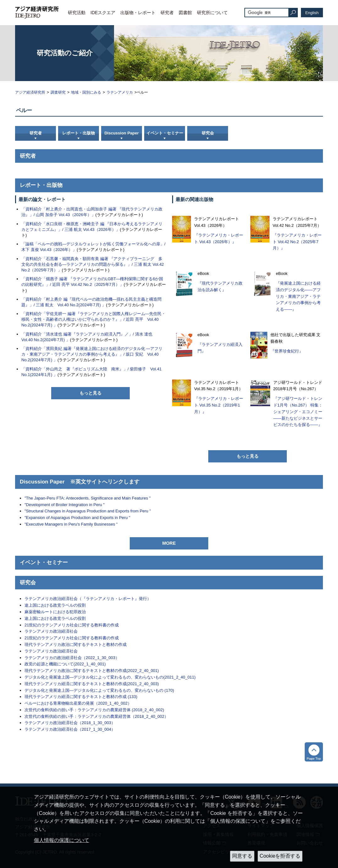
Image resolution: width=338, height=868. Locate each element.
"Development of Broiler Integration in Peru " (65, 505)
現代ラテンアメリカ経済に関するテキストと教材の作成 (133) (81, 697)
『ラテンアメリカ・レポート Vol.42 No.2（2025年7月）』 (297, 242)
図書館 (185, 13)
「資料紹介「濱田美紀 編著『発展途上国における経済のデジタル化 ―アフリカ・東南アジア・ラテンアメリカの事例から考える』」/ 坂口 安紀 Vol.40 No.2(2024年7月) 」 (92, 354)
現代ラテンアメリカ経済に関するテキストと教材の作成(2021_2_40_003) (92, 684)
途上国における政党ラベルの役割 (55, 605)
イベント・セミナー (165, 133)
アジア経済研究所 (30, 92)
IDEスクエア (103, 13)
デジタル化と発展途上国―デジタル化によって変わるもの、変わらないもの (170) (99, 690)
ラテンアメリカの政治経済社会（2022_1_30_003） (72, 658)
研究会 (208, 133)
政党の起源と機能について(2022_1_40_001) (65, 664)
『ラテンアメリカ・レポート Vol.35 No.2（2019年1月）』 (219, 405)
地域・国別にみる (86, 92)
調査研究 (58, 92)
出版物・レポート (138, 13)
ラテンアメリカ (120, 92)
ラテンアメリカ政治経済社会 (51, 631)
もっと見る (90, 393)
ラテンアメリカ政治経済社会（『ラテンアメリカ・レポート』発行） (88, 599)
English (312, 13)
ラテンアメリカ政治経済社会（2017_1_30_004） (70, 729)
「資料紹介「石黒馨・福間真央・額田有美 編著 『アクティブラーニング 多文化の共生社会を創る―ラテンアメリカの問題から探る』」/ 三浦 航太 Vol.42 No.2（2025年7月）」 (93, 264)
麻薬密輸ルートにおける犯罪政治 (55, 612)
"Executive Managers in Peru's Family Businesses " (71, 524)
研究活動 (77, 13)
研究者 (167, 13)
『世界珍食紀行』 (287, 351)
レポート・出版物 (79, 133)
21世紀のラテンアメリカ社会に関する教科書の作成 (72, 625)
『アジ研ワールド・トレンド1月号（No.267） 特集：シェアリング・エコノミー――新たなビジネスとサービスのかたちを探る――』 (298, 412)
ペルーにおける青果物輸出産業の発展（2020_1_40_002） (78, 703)
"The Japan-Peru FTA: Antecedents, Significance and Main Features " (87, 498)
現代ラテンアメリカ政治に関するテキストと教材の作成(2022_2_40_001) (92, 671)
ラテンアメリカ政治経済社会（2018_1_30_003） (70, 723)
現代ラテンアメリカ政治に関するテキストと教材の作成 (76, 644)
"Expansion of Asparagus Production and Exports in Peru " (77, 518)
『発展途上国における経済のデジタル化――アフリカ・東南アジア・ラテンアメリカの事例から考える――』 (298, 296)
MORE (169, 543)
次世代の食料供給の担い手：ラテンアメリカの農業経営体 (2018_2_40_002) (94, 710)
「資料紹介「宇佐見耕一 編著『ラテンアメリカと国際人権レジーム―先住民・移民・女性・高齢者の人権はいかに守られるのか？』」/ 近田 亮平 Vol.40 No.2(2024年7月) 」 (93, 319)
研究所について (212, 13)
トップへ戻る (314, 752)
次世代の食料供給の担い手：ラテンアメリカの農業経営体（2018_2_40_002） (96, 716)
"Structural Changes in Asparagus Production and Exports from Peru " (88, 511)
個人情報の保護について (62, 840)
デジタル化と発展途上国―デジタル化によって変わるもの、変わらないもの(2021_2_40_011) (110, 677)
